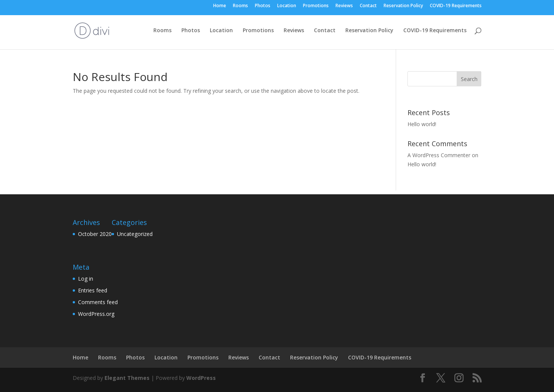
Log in (86, 279)
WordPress (201, 378)
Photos (263, 6)
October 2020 (95, 234)
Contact (368, 6)
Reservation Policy (403, 6)
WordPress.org (96, 314)
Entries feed (93, 290)
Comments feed (98, 302)
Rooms (240, 6)
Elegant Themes (127, 378)
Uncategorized (135, 234)
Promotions (316, 6)
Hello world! (422, 124)
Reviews (344, 6)
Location (287, 6)
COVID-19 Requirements (456, 6)
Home (220, 6)
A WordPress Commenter (439, 155)
